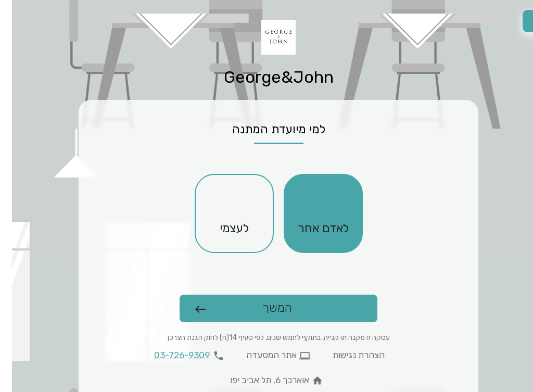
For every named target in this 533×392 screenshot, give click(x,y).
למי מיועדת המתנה (267, 129)
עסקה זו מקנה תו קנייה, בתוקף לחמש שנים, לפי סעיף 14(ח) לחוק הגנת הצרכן (267, 338)
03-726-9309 (170, 355)
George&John (267, 77)
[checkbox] (311, 213)
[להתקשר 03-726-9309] (179, 356)
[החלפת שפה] (522, 21)
